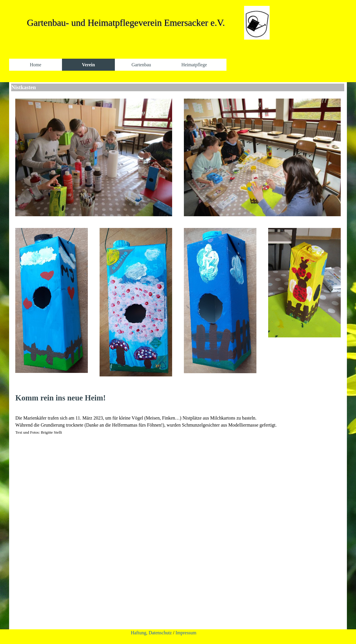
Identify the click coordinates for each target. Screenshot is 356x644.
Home (35, 65)
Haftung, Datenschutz (151, 633)
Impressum (186, 633)
